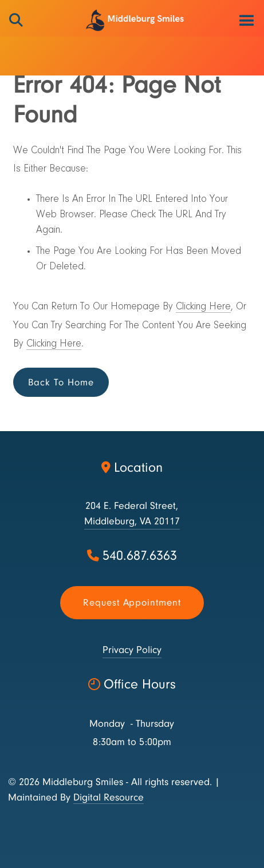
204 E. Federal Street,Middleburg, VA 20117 (132, 513)
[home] (132, 20)
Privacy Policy (132, 650)
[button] (247, 20)
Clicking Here (203, 307)
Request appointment (132, 602)
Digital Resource (109, 797)
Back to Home (61, 382)
